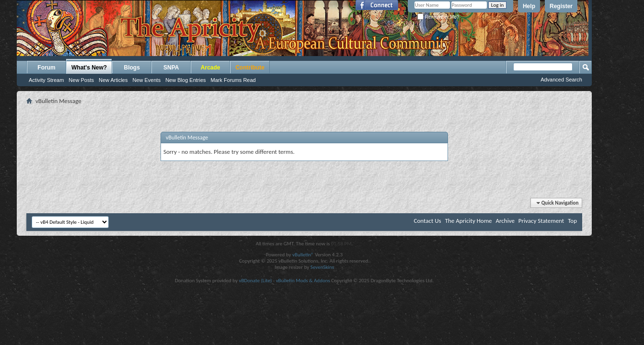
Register (561, 6)
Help (529, 6)
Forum (46, 68)
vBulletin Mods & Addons (303, 281)
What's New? (89, 68)
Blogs (132, 68)
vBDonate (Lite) (255, 281)
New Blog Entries (185, 80)
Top (572, 221)
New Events (146, 80)
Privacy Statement (541, 221)
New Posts (81, 80)
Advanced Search (561, 80)
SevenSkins (322, 267)
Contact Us (428, 221)
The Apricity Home (469, 221)
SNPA (171, 68)
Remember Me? (438, 17)
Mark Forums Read (233, 80)
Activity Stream (46, 80)
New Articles (113, 80)
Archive (505, 221)
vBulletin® (303, 255)
